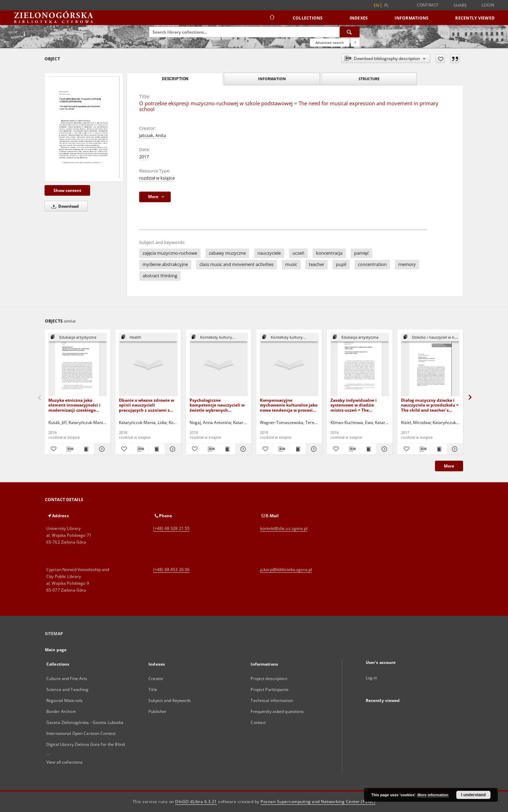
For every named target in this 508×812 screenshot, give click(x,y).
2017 (144, 157)
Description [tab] (175, 79)
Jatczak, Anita (153, 136)
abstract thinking (160, 276)
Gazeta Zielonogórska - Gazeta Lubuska (85, 722)
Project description (269, 678)
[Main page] (272, 18)
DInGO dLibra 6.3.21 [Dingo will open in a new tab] (196, 802)
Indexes (359, 18)
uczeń (298, 253)
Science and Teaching (67, 689)
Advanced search (330, 43)
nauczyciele (269, 253)
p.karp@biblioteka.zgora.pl (286, 569)
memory (407, 264)
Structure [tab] (369, 79)
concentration (372, 264)
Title (153, 689)
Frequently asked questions (277, 711)
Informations (412, 18)
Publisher (158, 711)
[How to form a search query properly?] (355, 43)
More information (433, 795)
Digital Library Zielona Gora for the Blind (86, 744)
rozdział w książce (157, 178)
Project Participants (269, 689)
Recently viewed (475, 18)
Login (488, 5)
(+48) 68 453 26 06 (171, 569)
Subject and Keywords (170, 700)
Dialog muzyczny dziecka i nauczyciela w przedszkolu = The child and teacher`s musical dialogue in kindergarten (430, 405)
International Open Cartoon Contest (81, 733)
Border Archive (61, 711)
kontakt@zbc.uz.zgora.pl (284, 528)
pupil (341, 264)
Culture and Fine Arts (67, 678)
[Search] (350, 32)
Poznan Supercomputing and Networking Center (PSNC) (318, 802)
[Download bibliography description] (69, 449)
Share (460, 5)
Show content (67, 190)
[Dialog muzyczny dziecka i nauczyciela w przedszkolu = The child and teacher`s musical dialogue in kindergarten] (430, 365)
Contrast (428, 5)
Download (64, 206)
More (449, 466)
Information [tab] (272, 79)
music (291, 264)
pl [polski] (387, 5)
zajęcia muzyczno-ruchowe (170, 253)
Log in (372, 678)
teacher (317, 264)
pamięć (361, 253)
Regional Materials (64, 700)
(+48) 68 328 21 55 (171, 528)
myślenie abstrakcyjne (165, 264)
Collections (308, 18)
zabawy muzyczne (227, 253)
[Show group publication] (78, 337)
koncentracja (329, 253)
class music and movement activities (237, 264)
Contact (258, 722)
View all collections (64, 762)
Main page (56, 650)
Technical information (272, 700)
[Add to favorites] (440, 59)
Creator (156, 678)
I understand (473, 795)
